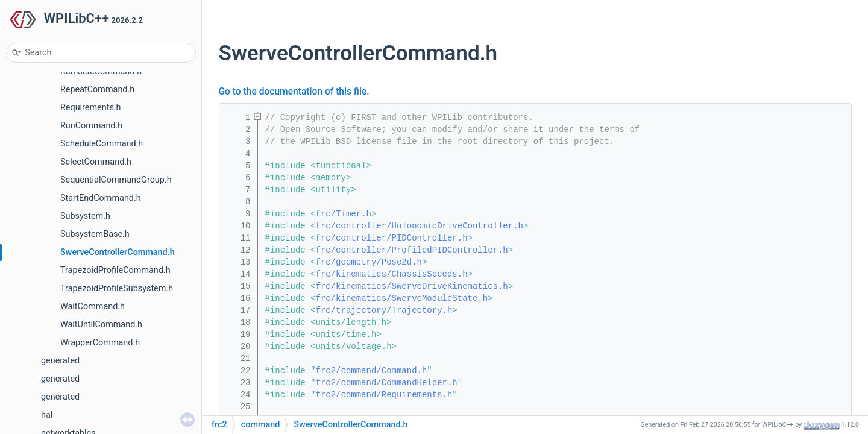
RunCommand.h (91, 126)
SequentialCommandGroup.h (116, 180)
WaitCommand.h (93, 307)
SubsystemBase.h (95, 234)
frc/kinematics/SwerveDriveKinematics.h (412, 286)
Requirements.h (91, 108)
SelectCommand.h (96, 162)
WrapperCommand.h (100, 343)
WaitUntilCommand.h (101, 325)
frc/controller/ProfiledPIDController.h (412, 250)
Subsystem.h (85, 216)
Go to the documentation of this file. (294, 92)
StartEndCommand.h (101, 198)
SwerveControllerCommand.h (118, 252)
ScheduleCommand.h (102, 144)
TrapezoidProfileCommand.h (115, 270)
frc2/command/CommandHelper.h (387, 383)
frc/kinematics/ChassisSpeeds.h (392, 274)
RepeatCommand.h (97, 90)
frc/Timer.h (344, 214)
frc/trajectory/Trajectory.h (384, 310)
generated (60, 361)
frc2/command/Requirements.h (384, 395)
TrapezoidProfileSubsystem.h (117, 288)
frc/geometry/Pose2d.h (369, 262)
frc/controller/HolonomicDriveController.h (420, 226)
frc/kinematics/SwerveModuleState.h (402, 298)
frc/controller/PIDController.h (392, 238)
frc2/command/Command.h (372, 371)
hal (47, 415)
